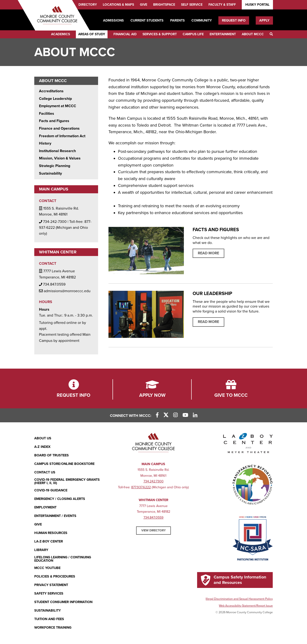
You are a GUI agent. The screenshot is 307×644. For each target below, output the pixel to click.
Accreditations (51, 91)
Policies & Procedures (55, 576)
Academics (61, 34)
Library (41, 550)
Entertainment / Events (55, 516)
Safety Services (49, 593)
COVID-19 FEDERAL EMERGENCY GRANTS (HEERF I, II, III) (67, 482)
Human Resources (51, 533)
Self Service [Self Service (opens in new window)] (192, 5)
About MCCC (253, 34)
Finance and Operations (59, 128)
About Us (43, 438)
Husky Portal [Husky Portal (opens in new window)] (257, 5)
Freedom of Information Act (62, 136)
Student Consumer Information (63, 602)
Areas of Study (92, 34)
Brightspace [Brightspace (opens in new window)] (164, 5)
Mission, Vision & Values (60, 158)
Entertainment (223, 34)
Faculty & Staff (222, 5)
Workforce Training (53, 628)
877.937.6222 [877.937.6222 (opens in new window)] (141, 487)
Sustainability (50, 173)
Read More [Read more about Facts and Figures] (208, 253)
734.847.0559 (153, 518)
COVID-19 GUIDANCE (51, 490)
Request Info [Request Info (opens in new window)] (234, 20)
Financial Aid (125, 34)
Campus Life (193, 34)
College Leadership (55, 99)
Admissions (113, 20)
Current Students (147, 20)
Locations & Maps (118, 5)
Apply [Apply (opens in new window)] (264, 20)
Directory (88, 5)
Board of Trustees (52, 455)
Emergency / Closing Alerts (60, 499)
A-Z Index (42, 447)
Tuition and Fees (49, 619)
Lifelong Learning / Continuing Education (63, 559)
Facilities (47, 114)
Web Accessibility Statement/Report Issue (246, 606)
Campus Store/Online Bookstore (64, 464)
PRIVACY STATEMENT (51, 585)
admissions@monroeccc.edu (65, 291)
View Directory (153, 530)
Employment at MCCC (58, 106)
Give (144, 5)
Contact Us (45, 472)
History (45, 143)
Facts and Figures (54, 121)
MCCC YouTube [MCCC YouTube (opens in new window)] (47, 568)
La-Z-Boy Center (49, 541)
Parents (177, 20)
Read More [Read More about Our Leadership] (208, 322)
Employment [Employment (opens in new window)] (45, 507)
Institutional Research (57, 151)
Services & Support (160, 34)
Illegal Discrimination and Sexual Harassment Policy (239, 599)
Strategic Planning (55, 166)
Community (202, 20)
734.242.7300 (153, 481)
